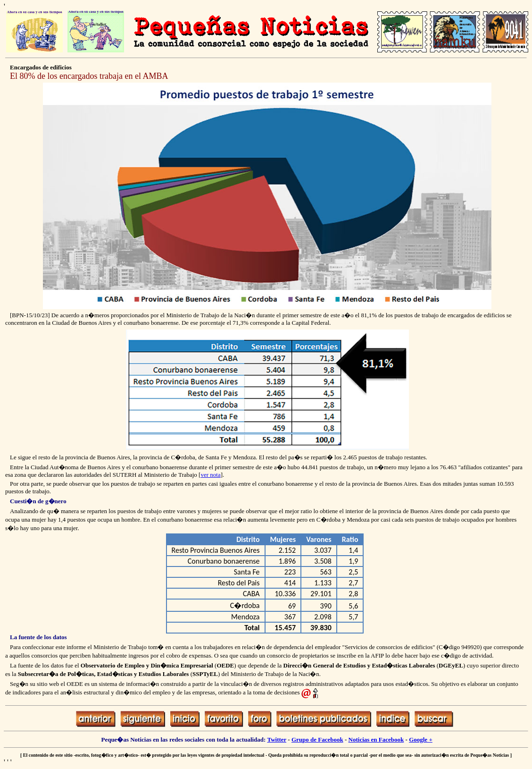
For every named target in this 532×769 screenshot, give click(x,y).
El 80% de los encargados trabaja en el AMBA (89, 76)
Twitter (277, 739)
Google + (421, 739)
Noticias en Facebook (376, 739)
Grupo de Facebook (317, 739)
